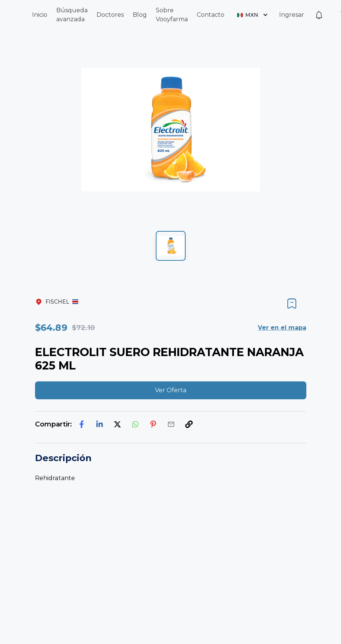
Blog (140, 15)
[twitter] (117, 424)
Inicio (40, 15)
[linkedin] (100, 424)
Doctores (110, 15)
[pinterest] (153, 424)
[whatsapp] (135, 424)
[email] (171, 424)
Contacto (211, 15)
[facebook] (82, 424)
